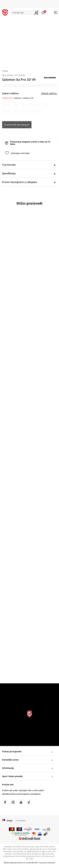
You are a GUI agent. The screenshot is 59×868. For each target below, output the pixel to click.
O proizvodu (29, 165)
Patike (5, 71)
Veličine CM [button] (28, 98)
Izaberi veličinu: (11, 93)
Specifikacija (29, 173)
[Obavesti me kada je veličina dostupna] (7, 105)
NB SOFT (35, 863)
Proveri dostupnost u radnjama (29, 182)
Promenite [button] (21, 820)
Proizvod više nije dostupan (17, 125)
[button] (25, 13)
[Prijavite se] (43, 13)
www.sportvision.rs (17, 863)
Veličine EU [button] (7, 98)
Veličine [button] (17, 98)
